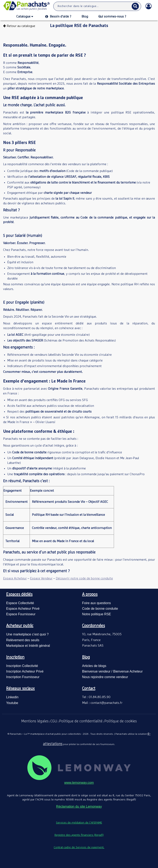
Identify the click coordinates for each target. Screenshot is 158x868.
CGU (54, 721)
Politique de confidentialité (81, 721)
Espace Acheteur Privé (23, 609)
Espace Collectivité (20, 603)
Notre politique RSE (97, 614)
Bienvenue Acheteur (128, 671)
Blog (85, 16)
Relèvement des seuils (23, 640)
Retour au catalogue (19, 26)
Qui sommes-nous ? (112, 16)
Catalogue (25, 17)
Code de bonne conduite (100, 609)
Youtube (12, 703)
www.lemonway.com (79, 783)
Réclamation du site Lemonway (79, 807)
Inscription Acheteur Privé (25, 671)
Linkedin (12, 697)
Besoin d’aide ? (58, 16)
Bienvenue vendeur (96, 671)
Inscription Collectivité (22, 666)
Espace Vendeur (41, 578)
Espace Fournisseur (21, 614)
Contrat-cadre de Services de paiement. (79, 847)
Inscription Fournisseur (23, 677)
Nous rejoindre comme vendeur (105, 677)
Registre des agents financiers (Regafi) (79, 835)
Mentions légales (35, 721)
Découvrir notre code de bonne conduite (84, 578)
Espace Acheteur (15, 578)
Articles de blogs (94, 666)
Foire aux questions (96, 603)
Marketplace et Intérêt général (28, 646)
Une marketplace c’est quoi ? (27, 634)
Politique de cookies (121, 721)
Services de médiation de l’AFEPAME (79, 823)
